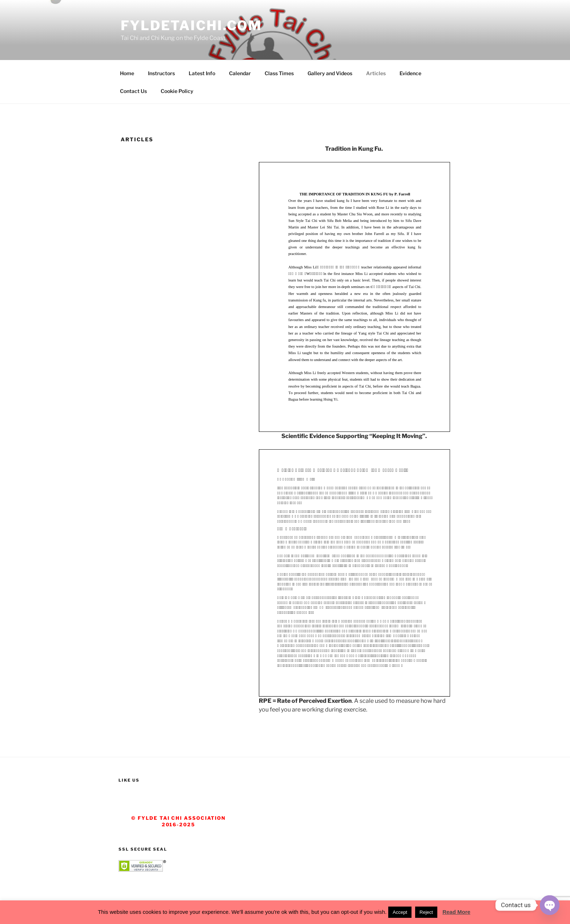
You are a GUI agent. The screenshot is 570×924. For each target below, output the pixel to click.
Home (127, 73)
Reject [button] (426, 912)
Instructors (161, 73)
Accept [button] (400, 912)
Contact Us (133, 91)
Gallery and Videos (330, 73)
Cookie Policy (177, 91)
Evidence (410, 73)
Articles (376, 73)
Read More (456, 912)
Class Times (279, 73)
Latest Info (202, 73)
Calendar (240, 73)
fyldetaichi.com (191, 25)
